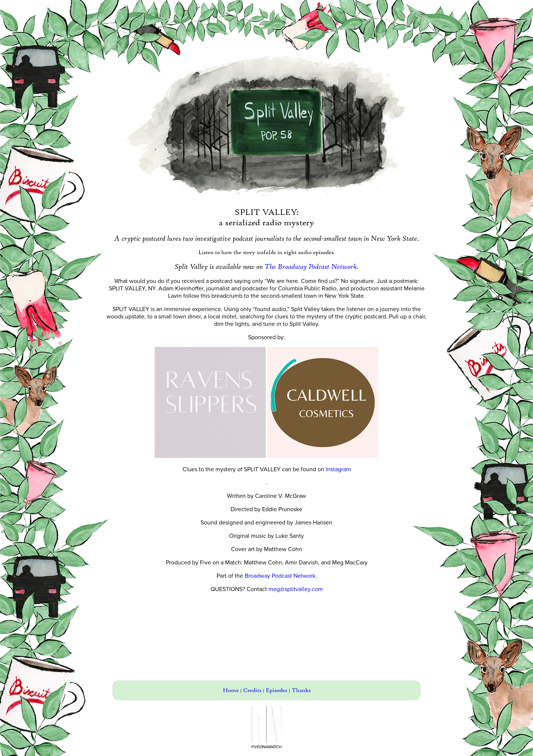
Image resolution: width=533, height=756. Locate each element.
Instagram (338, 469)
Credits (252, 690)
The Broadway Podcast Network (311, 267)
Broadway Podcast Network (280, 576)
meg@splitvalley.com (296, 589)
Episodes (276, 690)
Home (231, 690)
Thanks (301, 690)
